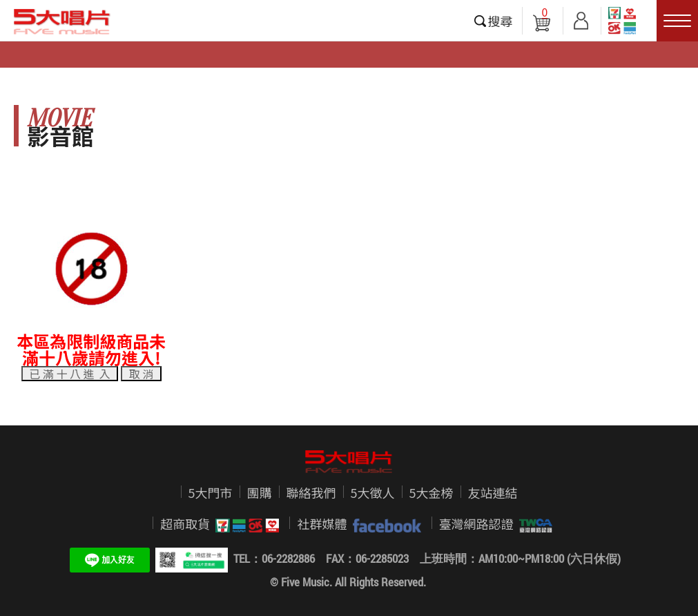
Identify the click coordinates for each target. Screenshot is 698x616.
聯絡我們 (311, 492)
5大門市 (211, 492)
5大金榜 (432, 492)
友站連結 (493, 492)
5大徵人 (373, 492)
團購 (260, 492)
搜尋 (501, 21)
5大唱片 (62, 21)
